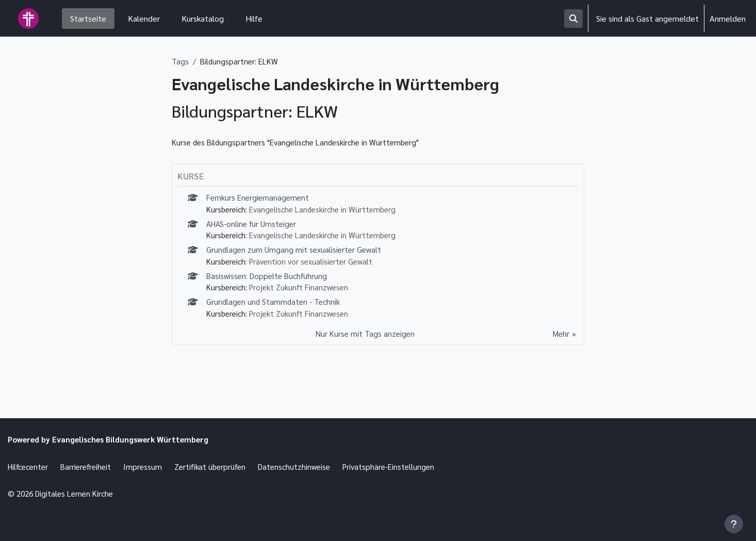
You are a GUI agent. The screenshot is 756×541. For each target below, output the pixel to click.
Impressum (151, 465)
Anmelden (728, 18)
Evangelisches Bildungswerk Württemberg (138, 438)
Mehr (560, 342)
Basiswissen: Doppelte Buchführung (270, 281)
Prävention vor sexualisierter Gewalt (317, 266)
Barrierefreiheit (92, 465)
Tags (180, 62)
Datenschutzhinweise (308, 465)
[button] (573, 19)
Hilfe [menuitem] (254, 18)
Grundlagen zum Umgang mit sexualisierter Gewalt (296, 254)
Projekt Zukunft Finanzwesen (305, 294)
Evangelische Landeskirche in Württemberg (330, 212)
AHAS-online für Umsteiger (253, 227)
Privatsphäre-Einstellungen (407, 465)
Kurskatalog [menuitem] (203, 18)
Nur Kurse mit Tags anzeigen (364, 342)
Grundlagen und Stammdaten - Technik (275, 309)
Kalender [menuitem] (144, 18)
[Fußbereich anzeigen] (734, 524)
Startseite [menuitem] (88, 18)
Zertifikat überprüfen (220, 465)
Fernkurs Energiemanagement (260, 199)
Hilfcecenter (30, 465)
